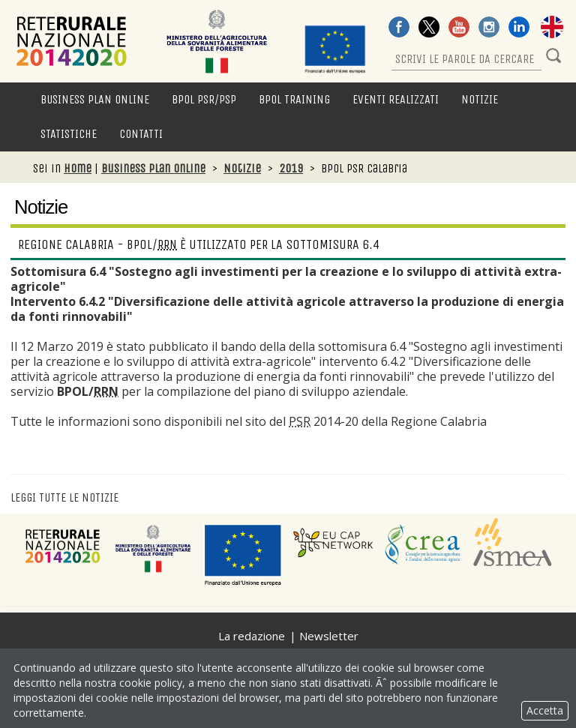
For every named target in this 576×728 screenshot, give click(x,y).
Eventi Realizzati (396, 99)
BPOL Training (294, 99)
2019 (291, 168)
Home (78, 168)
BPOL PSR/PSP (204, 99)
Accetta (545, 710)
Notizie (480, 99)
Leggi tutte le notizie (64, 497)
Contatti (141, 134)
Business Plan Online (95, 99)
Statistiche (69, 134)
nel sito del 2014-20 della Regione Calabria (357, 421)
